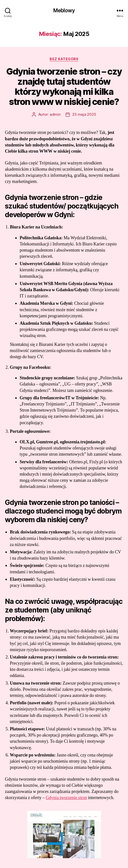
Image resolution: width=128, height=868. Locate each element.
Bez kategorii (64, 59)
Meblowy (64, 10)
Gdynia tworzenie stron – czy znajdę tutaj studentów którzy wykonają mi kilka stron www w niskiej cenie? (64, 87)
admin (55, 114)
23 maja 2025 (84, 114)
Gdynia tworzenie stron (66, 798)
